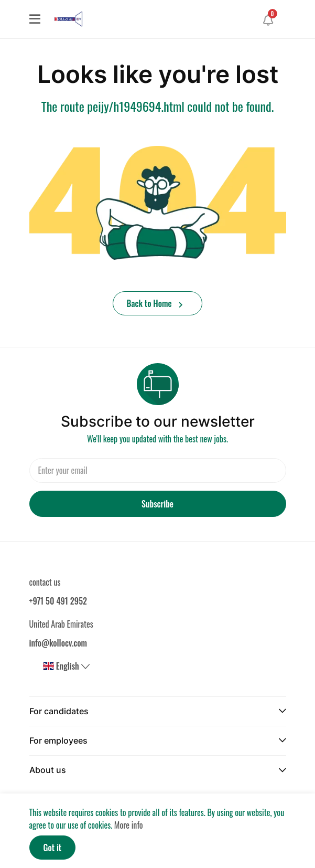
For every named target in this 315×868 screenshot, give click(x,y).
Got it (53, 848)
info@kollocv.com (58, 643)
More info (129, 825)
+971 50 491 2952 (58, 601)
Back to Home (155, 303)
